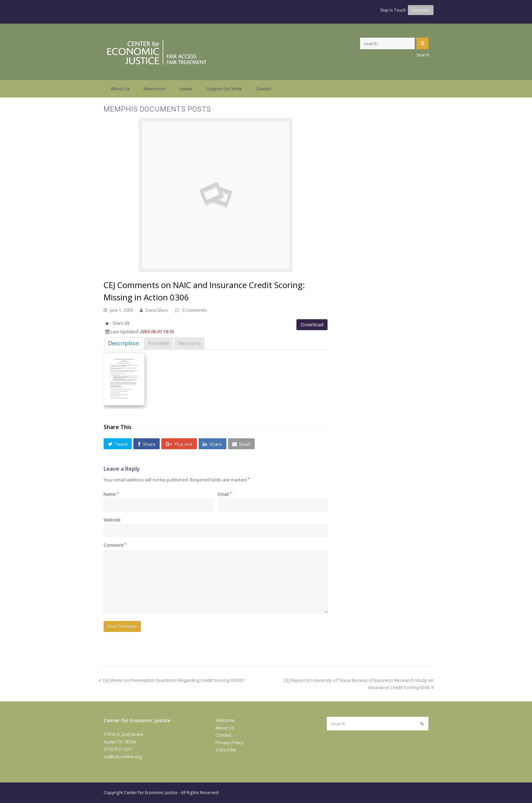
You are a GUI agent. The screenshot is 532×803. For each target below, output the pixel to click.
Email (225, 494)
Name (111, 494)
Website (112, 520)
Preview (158, 343)
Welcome (225, 720)
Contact (223, 735)
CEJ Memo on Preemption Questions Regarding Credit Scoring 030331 (171, 680)
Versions (189, 343)
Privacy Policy (229, 742)
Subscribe (226, 750)
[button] (118, 444)
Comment (115, 545)
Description (124, 343)
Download (312, 325)
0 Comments (194, 310)
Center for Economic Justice (151, 793)
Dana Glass (157, 310)
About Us (225, 728)
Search (422, 43)
